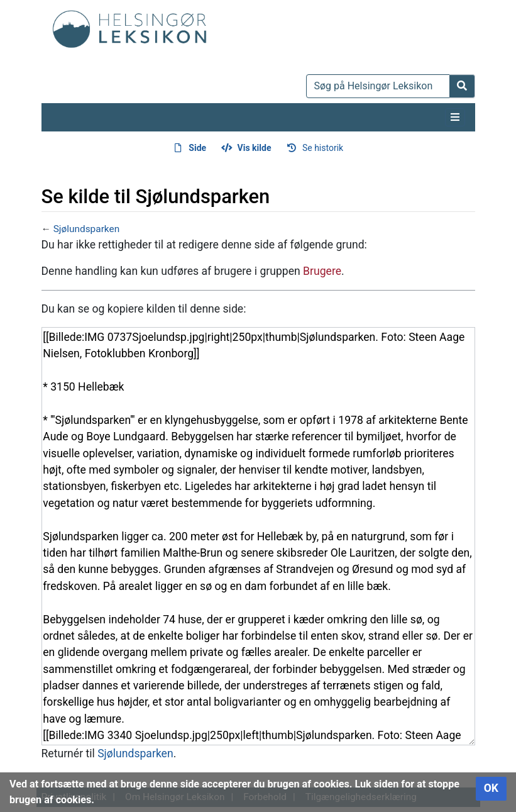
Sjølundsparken (86, 229)
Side (197, 148)
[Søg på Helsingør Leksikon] (378, 86)
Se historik (323, 148)
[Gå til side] (462, 86)
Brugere (322, 271)
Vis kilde (255, 148)
